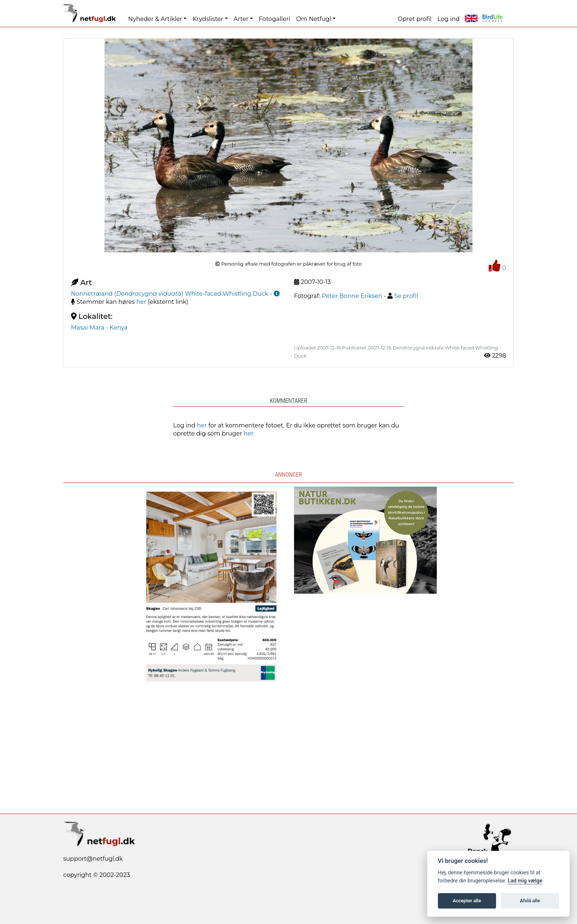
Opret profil (415, 19)
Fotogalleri (274, 19)
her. (249, 433)
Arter (241, 19)
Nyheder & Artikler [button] (155, 19)
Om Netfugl (314, 19)
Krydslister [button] (208, 19)
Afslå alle (530, 901)
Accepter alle (467, 901)
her (141, 302)
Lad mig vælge (525, 881)
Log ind (449, 19)
